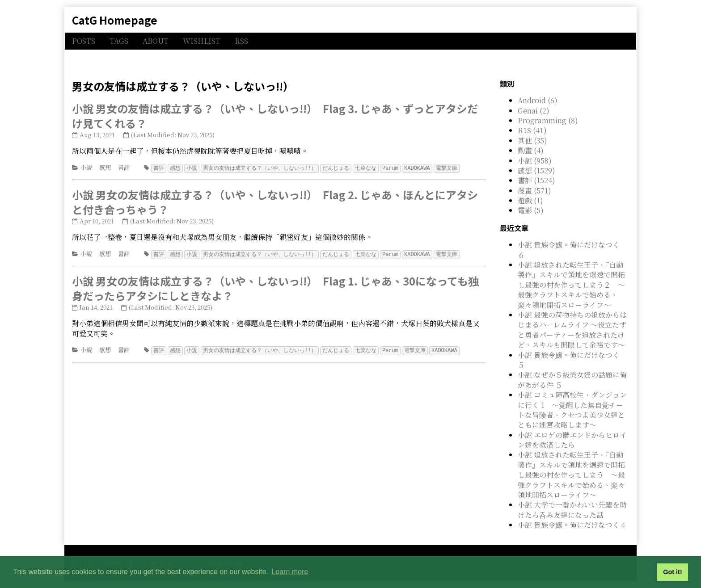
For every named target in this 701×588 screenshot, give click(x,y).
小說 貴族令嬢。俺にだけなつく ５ (569, 360)
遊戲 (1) (530, 200)
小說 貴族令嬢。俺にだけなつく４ (572, 525)
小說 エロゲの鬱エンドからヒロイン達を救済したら (572, 440)
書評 (124, 167)
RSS (241, 41)
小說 (86, 167)
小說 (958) (535, 161)
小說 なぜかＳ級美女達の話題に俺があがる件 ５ (572, 380)
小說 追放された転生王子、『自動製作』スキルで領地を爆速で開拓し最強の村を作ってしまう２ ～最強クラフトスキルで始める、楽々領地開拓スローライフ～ (571, 285)
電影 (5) (531, 210)
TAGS (119, 41)
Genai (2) (534, 111)
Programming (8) (548, 120)
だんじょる (336, 168)
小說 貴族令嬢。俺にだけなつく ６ (569, 250)
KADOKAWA (417, 168)
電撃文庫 (447, 168)
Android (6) (538, 100)
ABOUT (156, 41)
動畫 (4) (531, 150)
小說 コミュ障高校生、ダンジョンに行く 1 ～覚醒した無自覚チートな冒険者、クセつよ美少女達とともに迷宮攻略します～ (572, 410)
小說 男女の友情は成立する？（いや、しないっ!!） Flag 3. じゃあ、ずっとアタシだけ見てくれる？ (275, 116)
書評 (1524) (536, 180)
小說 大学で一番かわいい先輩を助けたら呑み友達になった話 (572, 510)
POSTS (84, 41)
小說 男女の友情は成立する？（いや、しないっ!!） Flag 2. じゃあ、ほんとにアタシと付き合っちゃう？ (275, 202)
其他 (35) (532, 141)
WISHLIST (202, 41)
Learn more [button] (290, 572)
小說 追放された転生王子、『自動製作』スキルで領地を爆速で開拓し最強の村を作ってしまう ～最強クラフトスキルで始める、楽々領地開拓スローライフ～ (571, 475)
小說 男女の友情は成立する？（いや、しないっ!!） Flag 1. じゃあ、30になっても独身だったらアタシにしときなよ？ (275, 288)
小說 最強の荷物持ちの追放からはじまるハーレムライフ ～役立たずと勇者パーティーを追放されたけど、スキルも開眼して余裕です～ (572, 330)
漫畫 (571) (534, 191)
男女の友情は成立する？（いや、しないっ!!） (260, 168)
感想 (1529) (536, 170)
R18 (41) (532, 130)
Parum (390, 168)
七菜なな (366, 168)
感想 (105, 167)
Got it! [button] (672, 572)
